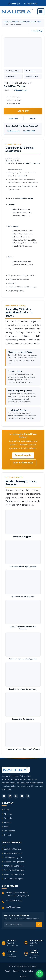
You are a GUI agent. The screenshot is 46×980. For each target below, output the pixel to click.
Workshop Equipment (13, 853)
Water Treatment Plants (14, 874)
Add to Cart (24, 111)
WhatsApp (14, 4)
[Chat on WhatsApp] (40, 974)
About (7, 971)
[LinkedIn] (10, 796)
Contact (7, 835)
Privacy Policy (27, 971)
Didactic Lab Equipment (14, 862)
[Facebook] (4, 796)
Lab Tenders (9, 831)
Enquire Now (14, 118)
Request (8, 822)
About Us (8, 814)
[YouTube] (22, 796)
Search (7, 827)
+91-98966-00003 (29, 131)
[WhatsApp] (28, 796)
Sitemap (23, 976)
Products (8, 818)
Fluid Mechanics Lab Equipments (30, 22)
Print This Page (37, 31)
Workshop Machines (13, 849)
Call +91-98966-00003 (23, 463)
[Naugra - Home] (17, 11)
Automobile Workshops (14, 866)
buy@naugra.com (13, 131)
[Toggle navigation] (41, 11)
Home (6, 22)
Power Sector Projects (14, 879)
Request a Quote (23, 455)
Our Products (13, 22)
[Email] (20, 924)
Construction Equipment (14, 870)
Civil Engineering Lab (13, 857)
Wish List (33, 118)
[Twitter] (16, 796)
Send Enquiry (31, 4)
